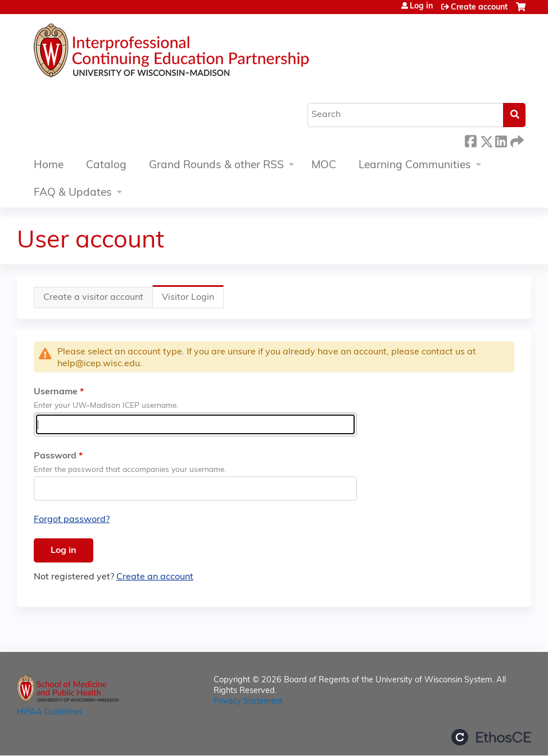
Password (55, 456)
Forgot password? (72, 520)
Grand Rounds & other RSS (216, 166)
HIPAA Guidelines (50, 712)
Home (49, 166)
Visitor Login (193, 300)
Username (56, 392)
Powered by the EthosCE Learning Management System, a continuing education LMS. (491, 737)
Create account (479, 8)
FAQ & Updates (73, 193)
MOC (324, 166)
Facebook (470, 140)
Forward (516, 140)
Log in (421, 7)
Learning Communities (415, 166)
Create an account (155, 577)
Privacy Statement (248, 702)
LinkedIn (501, 140)
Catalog (106, 166)
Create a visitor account (93, 298)
